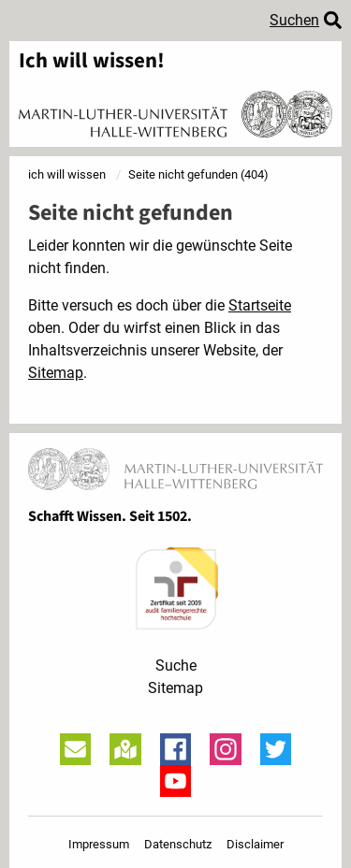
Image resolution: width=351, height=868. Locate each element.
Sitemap (56, 373)
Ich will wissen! (92, 61)
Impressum (99, 844)
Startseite (260, 305)
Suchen (294, 20)
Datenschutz (178, 844)
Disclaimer (255, 844)
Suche (176, 665)
